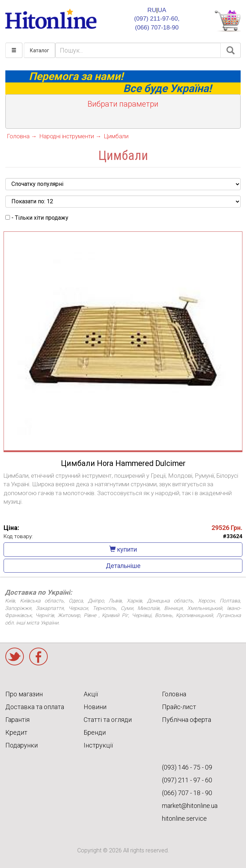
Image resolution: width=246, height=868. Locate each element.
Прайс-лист (179, 707)
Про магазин (24, 694)
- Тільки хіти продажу (37, 218)
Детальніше (123, 566)
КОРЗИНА (227, 21)
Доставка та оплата (35, 707)
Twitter (15, 657)
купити (123, 549)
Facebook (38, 657)
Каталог (40, 50)
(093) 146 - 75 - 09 (187, 767)
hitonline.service (184, 818)
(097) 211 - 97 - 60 (187, 780)
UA (162, 10)
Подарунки (22, 745)
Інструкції (98, 745)
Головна (174, 694)
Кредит (16, 732)
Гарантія (17, 720)
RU (152, 10)
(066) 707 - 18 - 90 (187, 793)
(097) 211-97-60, (157, 19)
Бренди (95, 732)
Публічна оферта (187, 720)
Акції (91, 694)
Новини (95, 707)
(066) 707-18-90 (157, 28)
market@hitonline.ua (190, 806)
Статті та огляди (108, 720)
